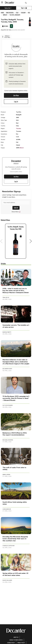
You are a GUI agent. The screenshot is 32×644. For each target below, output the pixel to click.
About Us (16, 637)
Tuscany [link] (23, 13)
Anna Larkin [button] (6, 475)
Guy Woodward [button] (8, 405)
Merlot (22, 148)
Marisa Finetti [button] (7, 332)
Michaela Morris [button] (8, 440)
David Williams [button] (7, 580)
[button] (6, 37)
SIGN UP (16, 208)
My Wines (5, 26)
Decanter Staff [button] (7, 369)
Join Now (16, 95)
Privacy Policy (21, 643)
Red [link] (29, 13)
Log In (16, 102)
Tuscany (18, 129)
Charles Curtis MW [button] (9, 546)
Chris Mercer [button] (7, 509)
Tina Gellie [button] (6, 298)
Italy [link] (17, 13)
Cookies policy (11, 643)
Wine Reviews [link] (10, 13)
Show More (16, 212)
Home (2, 13)
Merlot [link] (5, 15)
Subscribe (8, 8)
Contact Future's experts (16, 640)
